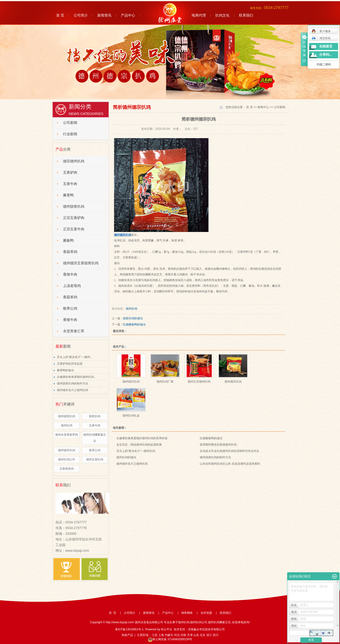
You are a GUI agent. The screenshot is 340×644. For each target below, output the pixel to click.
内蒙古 (169, 635)
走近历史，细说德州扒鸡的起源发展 (139, 445)
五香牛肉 (70, 184)
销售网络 (187, 613)
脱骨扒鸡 (95, 416)
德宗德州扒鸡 (74, 161)
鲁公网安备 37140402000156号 (170, 639)
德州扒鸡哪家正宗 (219, 622)
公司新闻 (70, 123)
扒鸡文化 (222, 15)
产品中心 (128, 15)
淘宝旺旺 (321, 38)
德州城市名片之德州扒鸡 (72, 390)
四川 (216, 635)
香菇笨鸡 (70, 297)
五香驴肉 (70, 173)
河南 (183, 635)
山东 (196, 635)
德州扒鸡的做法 (126, 457)
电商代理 (199, 15)
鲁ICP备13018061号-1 (129, 629)
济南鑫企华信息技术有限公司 (206, 629)
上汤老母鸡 (72, 286)
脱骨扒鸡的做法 (133, 318)
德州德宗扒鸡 (67, 450)
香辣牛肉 (70, 274)
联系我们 (246, 15)
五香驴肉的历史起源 (70, 364)
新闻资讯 (104, 15)
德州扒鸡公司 (67, 459)
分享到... (325, 55)
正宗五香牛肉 (74, 229)
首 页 (60, 15)
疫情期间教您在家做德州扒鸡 (218, 445)
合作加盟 (206, 613)
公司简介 (81, 15)
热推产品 (127, 635)
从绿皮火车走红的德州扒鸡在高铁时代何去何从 (229, 451)
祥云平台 (166, 629)
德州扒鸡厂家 (165, 382)
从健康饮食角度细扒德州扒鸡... (76, 377)
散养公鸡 (70, 308)
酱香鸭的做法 (65, 370)
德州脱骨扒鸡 (74, 206)
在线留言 (326, 46)
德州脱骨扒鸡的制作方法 (72, 383)
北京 (203, 635)
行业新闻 (70, 134)
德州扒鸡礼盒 (131, 416)
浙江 (209, 635)
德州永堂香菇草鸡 (67, 435)
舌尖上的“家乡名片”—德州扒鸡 (136, 451)
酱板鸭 (68, 240)
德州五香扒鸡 (95, 459)
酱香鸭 (68, 195)
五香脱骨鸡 (67, 469)
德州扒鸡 (67, 425)
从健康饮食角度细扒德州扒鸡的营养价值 (142, 438)
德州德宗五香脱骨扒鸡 (81, 263)
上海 (161, 635)
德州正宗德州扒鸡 (199, 382)
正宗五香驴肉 (74, 218)
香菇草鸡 (70, 252)
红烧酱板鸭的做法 (134, 324)
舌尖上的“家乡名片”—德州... (75, 357)
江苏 (155, 635)
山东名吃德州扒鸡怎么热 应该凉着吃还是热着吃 (230, 464)
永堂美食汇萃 (74, 331)
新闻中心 (263, 107)
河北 (177, 635)
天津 (190, 635)
